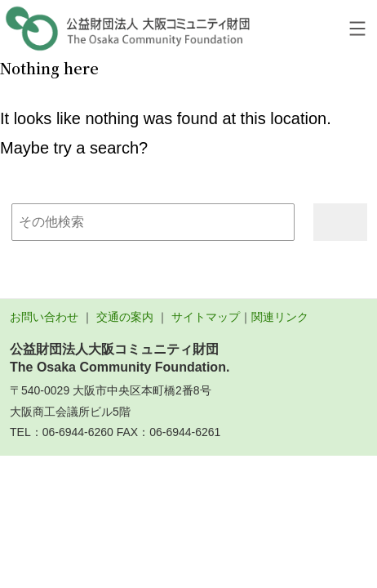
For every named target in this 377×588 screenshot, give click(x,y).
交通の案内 (125, 317)
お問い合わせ (44, 317)
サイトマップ (206, 317)
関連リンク (280, 317)
